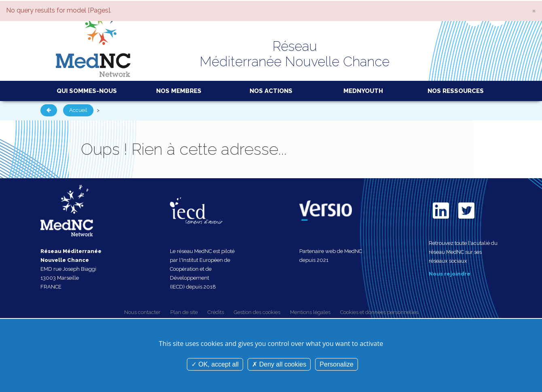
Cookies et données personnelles (379, 312)
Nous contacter (142, 312)
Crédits (216, 312)
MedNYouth (363, 91)
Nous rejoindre (450, 274)
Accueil (78, 110)
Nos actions (271, 91)
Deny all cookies (279, 364)
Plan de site (184, 312)
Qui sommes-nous (87, 91)
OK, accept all (215, 364)
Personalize (337, 364)
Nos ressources (456, 91)
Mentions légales (310, 312)
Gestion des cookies (257, 312)
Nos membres (179, 91)
